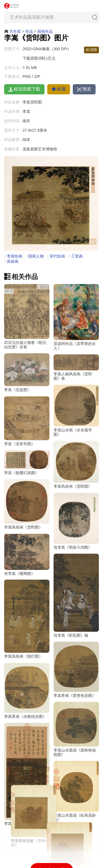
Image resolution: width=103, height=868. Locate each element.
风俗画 (13, 261)
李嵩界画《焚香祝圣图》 (75, 689)
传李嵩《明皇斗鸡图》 (73, 556)
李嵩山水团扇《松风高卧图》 (75, 809)
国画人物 (36, 256)
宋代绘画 (57, 256)
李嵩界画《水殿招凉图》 (25, 724)
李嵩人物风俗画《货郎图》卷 (73, 372)
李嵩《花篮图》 (18, 386)
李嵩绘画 (15, 256)
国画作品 (45, 31)
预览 (84, 89)
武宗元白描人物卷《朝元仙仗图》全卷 (25, 345)
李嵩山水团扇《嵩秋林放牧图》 (75, 744)
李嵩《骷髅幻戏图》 (42, 477)
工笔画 (77, 256)
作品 (29, 31)
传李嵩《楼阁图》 (20, 589)
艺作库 (15, 31)
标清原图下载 (24, 89)
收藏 (59, 89)
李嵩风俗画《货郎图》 (52, 494)
